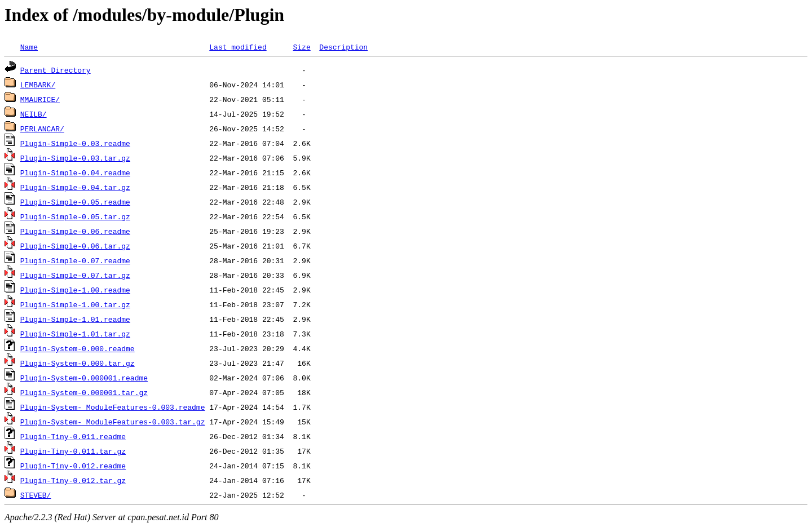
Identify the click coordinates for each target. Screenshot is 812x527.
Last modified (238, 47)
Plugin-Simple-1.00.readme (75, 290)
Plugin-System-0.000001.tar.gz (84, 392)
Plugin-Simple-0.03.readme (75, 143)
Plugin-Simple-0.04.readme (75, 172)
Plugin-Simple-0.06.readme (75, 231)
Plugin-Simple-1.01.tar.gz (75, 334)
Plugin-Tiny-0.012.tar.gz (73, 480)
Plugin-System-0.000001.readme (84, 378)
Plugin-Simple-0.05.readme (75, 202)
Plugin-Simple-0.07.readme (75, 260)
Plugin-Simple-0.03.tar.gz (75, 158)
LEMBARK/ (38, 85)
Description (343, 47)
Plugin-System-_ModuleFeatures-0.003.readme (113, 407)
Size (301, 47)
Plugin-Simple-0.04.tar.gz (75, 187)
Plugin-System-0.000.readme (78, 348)
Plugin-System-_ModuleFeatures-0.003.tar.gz (113, 422)
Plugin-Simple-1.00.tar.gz (75, 304)
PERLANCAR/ (42, 129)
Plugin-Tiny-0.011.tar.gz (73, 451)
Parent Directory (56, 70)
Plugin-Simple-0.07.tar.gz (75, 275)
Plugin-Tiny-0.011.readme (73, 436)
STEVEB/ (36, 495)
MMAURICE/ (40, 99)
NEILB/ (34, 114)
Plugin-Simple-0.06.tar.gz (75, 246)
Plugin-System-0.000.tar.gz (78, 363)
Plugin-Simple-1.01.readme (75, 319)
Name (29, 47)
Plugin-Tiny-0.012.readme (73, 466)
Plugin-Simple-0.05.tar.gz (75, 216)
